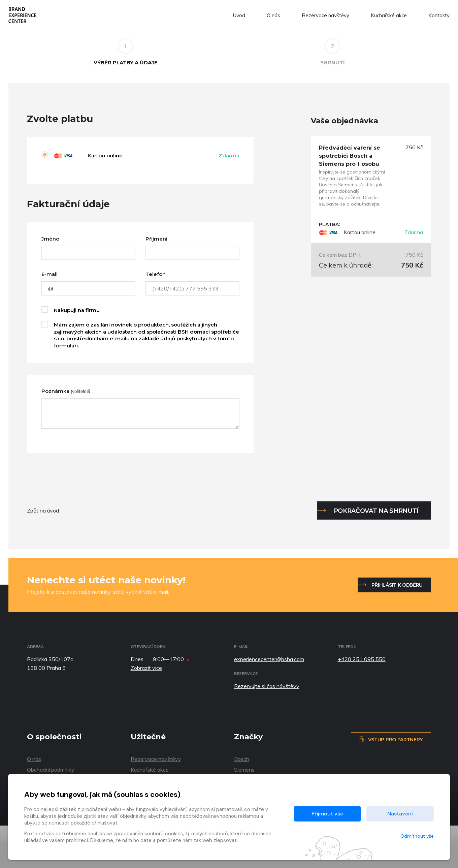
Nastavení (400, 814)
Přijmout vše (327, 814)
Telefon (156, 274)
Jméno (50, 239)
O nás (273, 15)
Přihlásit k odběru (397, 585)
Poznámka (66, 391)
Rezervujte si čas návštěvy (267, 686)
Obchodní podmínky (51, 770)
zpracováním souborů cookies (148, 834)
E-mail (50, 274)
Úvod (239, 15)
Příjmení (156, 239)
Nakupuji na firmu (77, 310)
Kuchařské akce (389, 15)
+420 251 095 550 (362, 659)
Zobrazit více (146, 668)
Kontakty (439, 15)
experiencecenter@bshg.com (269, 659)
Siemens (244, 770)
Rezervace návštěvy (325, 15)
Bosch (242, 759)
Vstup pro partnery (390, 739)
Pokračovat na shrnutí (376, 511)
